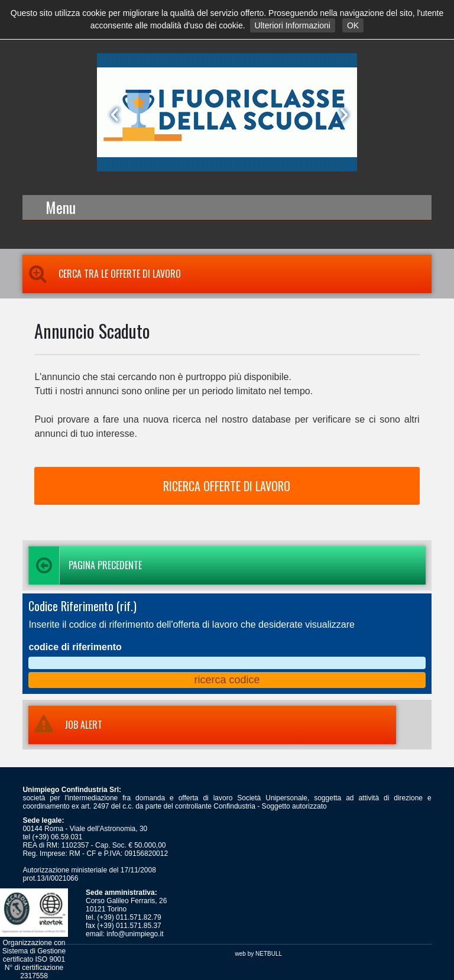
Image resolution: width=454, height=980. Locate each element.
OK (353, 25)
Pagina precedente (85, 565)
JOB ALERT (65, 725)
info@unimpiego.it (135, 934)
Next (342, 115)
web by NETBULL (259, 954)
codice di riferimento (75, 647)
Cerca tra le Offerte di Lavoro (102, 274)
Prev (112, 115)
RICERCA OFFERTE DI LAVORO (227, 486)
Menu (61, 207)
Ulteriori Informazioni (293, 25)
